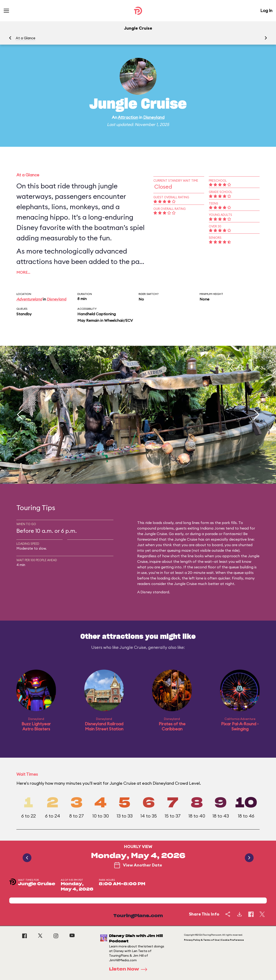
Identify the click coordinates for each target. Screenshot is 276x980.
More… (23, 272)
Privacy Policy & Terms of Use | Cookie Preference (214, 940)
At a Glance (26, 38)
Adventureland (29, 299)
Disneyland (154, 117)
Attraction (128, 117)
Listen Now (130, 969)
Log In (266, 11)
